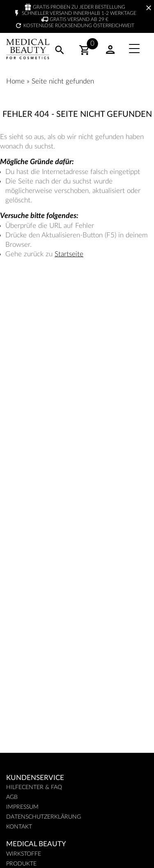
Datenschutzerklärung (44, 817)
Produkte (21, 864)
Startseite (69, 254)
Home (15, 81)
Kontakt (19, 827)
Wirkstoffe (24, 854)
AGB (12, 797)
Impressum (22, 807)
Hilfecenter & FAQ (34, 787)
